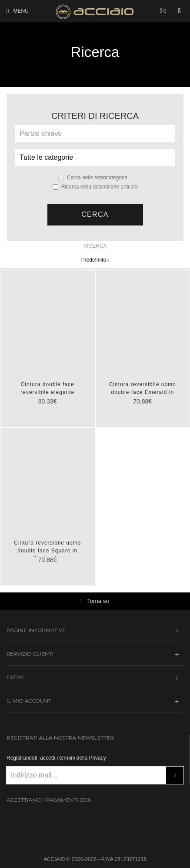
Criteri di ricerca (95, 116)
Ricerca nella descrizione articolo (95, 187)
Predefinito (95, 260)
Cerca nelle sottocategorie (93, 178)
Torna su (98, 601)
